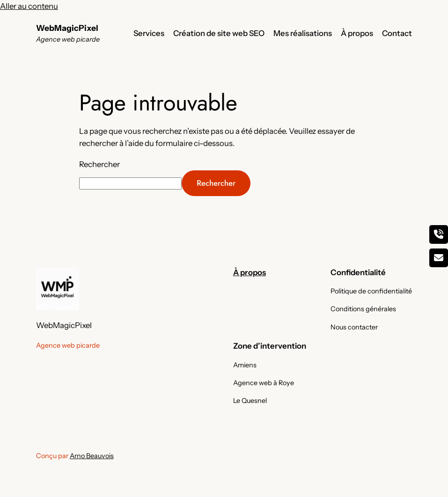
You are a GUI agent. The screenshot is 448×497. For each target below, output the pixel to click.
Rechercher (99, 164)
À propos (250, 272)
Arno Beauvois (92, 456)
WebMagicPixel (67, 28)
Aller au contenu (29, 6)
